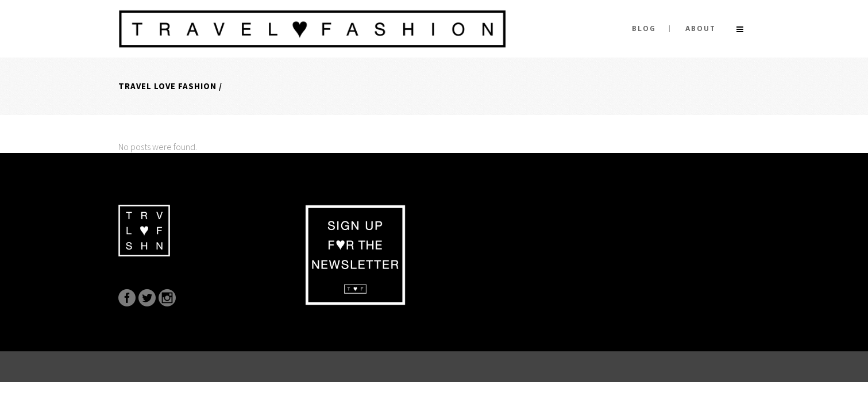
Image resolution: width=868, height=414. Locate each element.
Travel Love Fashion (167, 86)
